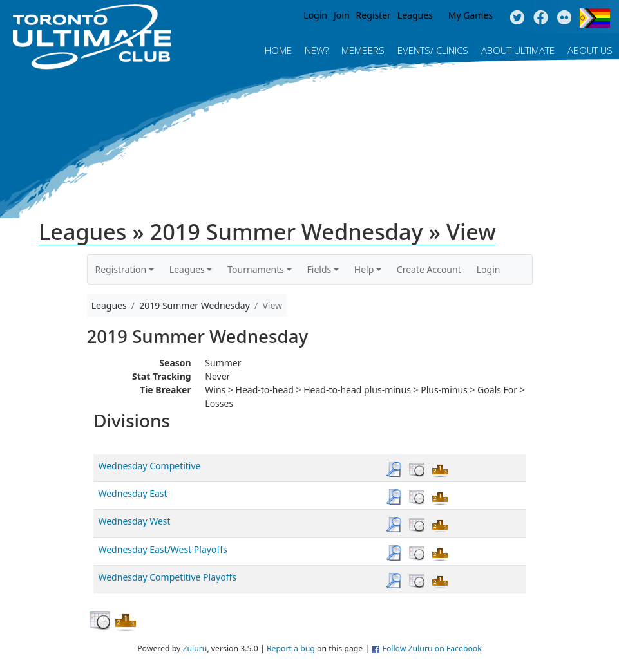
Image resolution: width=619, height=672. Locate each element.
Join (342, 15)
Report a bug (291, 649)
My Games (471, 15)
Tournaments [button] (256, 269)
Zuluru (195, 649)
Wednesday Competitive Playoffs (167, 577)
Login (315, 15)
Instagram (565, 18)
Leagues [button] (187, 269)
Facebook (541, 18)
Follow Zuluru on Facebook (432, 649)
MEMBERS (363, 50)
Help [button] (364, 269)
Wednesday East (132, 493)
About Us (590, 50)
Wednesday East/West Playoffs (162, 549)
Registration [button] (121, 269)
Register (374, 15)
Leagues (415, 15)
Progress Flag (595, 18)
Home (278, 50)
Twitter (517, 18)
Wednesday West (134, 521)
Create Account (429, 269)
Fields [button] (319, 269)
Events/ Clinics (433, 50)
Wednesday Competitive (149, 466)
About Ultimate (518, 50)
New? (317, 50)
